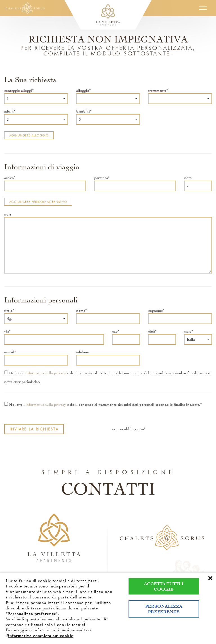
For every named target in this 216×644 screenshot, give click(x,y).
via (7, 331)
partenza (101, 178)
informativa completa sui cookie (41, 636)
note (8, 214)
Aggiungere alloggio (29, 135)
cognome (156, 310)
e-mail (9, 352)
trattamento (157, 90)
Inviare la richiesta (34, 429)
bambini (83, 111)
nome (81, 310)
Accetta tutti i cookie (164, 586)
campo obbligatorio (128, 429)
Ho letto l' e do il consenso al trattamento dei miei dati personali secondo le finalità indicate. (102, 404)
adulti (9, 111)
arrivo (9, 178)
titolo (8, 310)
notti (188, 178)
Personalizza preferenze (164, 609)
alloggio (83, 90)
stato (188, 331)
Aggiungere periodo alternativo (38, 202)
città (152, 331)
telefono (83, 352)
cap (115, 331)
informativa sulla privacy (46, 373)
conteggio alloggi (18, 90)
